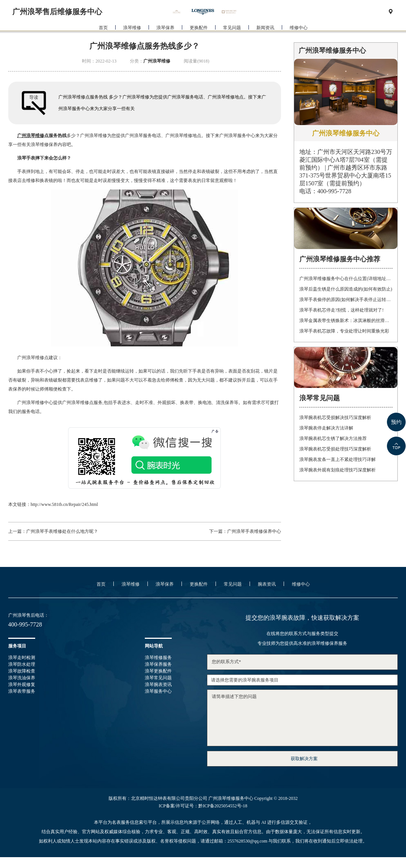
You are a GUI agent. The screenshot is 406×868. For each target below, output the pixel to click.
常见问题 (232, 41)
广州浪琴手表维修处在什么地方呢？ (62, 531)
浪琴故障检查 (22, 671)
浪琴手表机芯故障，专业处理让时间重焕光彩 (344, 331)
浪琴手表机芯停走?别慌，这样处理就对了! (341, 310)
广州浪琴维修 (157, 61)
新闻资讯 (265, 41)
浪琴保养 (165, 41)
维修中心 (299, 41)
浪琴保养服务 (158, 664)
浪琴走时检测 (22, 658)
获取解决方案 (304, 759)
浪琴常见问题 (158, 678)
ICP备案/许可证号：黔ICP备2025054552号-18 (203, 806)
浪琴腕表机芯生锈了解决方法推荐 (333, 438)
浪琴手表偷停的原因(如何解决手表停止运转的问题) (346, 300)
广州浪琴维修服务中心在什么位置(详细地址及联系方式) (346, 279)
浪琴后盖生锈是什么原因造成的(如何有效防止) (346, 289)
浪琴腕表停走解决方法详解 (326, 428)
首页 (103, 41)
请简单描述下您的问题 (302, 718)
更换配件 (199, 41)
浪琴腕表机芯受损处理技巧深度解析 (335, 449)
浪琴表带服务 (22, 691)
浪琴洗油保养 (22, 678)
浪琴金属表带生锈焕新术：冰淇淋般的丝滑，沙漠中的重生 (346, 321)
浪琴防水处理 (22, 664)
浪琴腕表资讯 (158, 685)
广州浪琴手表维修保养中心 (254, 531)
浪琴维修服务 (158, 658)
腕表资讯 (267, 584)
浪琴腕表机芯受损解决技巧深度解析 (335, 418)
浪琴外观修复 (22, 685)
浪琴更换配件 (158, 671)
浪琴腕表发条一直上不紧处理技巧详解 (338, 459)
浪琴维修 (132, 41)
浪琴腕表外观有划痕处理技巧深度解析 (338, 470)
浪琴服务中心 (158, 691)
